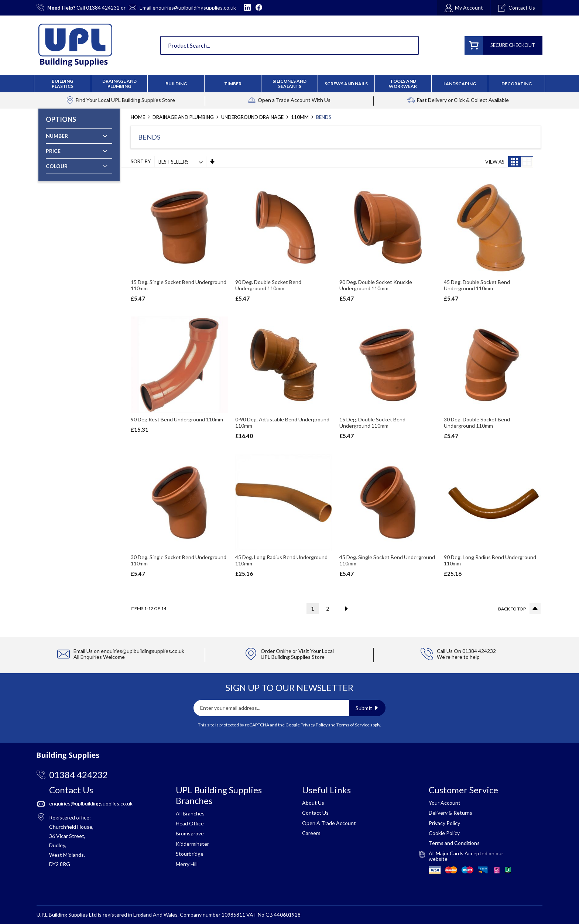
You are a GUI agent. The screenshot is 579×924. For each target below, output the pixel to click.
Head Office (190, 823)
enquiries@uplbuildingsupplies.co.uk (194, 8)
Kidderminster (192, 844)
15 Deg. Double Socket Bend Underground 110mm (372, 422)
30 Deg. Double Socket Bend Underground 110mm (477, 422)
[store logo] (75, 45)
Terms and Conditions (454, 843)
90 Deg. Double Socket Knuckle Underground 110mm (376, 285)
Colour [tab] (57, 166)
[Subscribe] (367, 708)
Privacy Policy (314, 725)
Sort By (141, 162)
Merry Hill (187, 864)
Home (138, 117)
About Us (313, 803)
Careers (311, 833)
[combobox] (289, 45)
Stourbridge (190, 854)
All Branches (190, 813)
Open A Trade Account (329, 823)
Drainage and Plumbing (184, 117)
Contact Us (315, 813)
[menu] (289, 84)
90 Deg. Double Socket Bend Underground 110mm (268, 285)
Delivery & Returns (450, 813)
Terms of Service (353, 725)
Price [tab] (53, 151)
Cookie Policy (444, 833)
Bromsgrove (190, 833)
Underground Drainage (253, 117)
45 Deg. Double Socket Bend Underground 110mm (477, 285)
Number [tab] (57, 136)
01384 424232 (103, 8)
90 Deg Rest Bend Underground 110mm (177, 419)
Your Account (445, 803)
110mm (300, 117)
